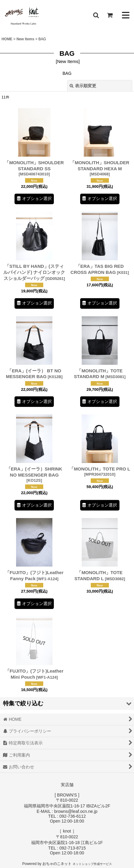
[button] (96, 15)
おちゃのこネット (57, 864)
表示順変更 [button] (83, 86)
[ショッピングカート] (110, 15)
